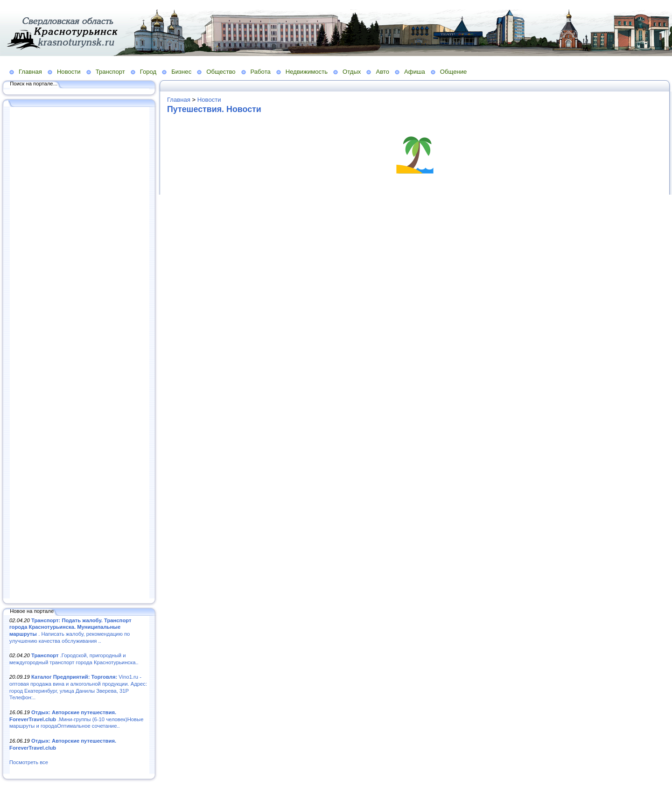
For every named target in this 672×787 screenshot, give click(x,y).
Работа (261, 72)
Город (148, 72)
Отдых (352, 72)
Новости (69, 72)
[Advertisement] (79, 353)
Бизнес (181, 72)
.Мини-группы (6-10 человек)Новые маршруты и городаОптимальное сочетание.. (76, 719)
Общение (454, 72)
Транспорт (110, 72)
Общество (221, 72)
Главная (30, 72)
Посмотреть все (29, 762)
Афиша (415, 72)
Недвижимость (307, 72)
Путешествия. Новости (214, 109)
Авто (382, 72)
